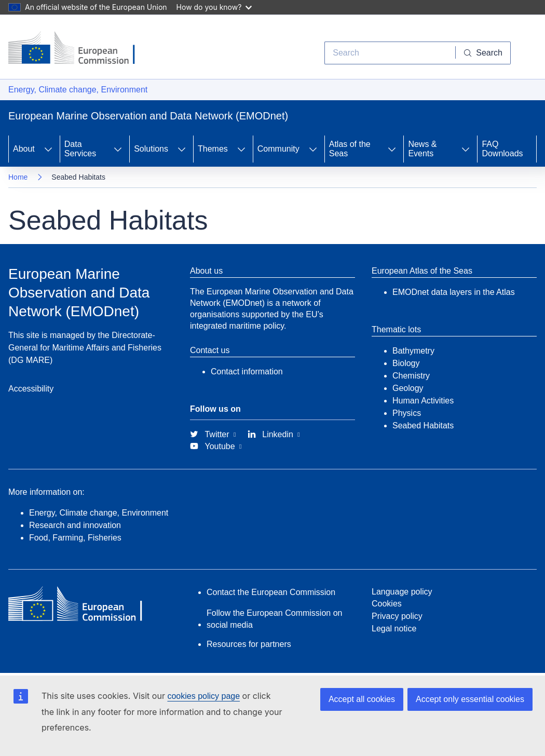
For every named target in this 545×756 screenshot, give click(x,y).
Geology (408, 388)
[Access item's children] (48, 149)
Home (18, 177)
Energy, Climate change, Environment (78, 90)
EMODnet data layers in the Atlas (454, 292)
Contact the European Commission (271, 592)
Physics (407, 413)
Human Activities (423, 401)
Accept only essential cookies (470, 699)
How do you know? (214, 7)
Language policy (402, 592)
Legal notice (394, 629)
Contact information (247, 372)
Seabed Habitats (423, 426)
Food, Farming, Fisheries (75, 538)
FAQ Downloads (502, 149)
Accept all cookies (362, 699)
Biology (406, 363)
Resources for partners (249, 644)
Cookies (387, 604)
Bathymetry (413, 351)
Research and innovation (75, 525)
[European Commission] (79, 49)
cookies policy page (203, 696)
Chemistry (411, 376)
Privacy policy (397, 616)
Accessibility (31, 389)
